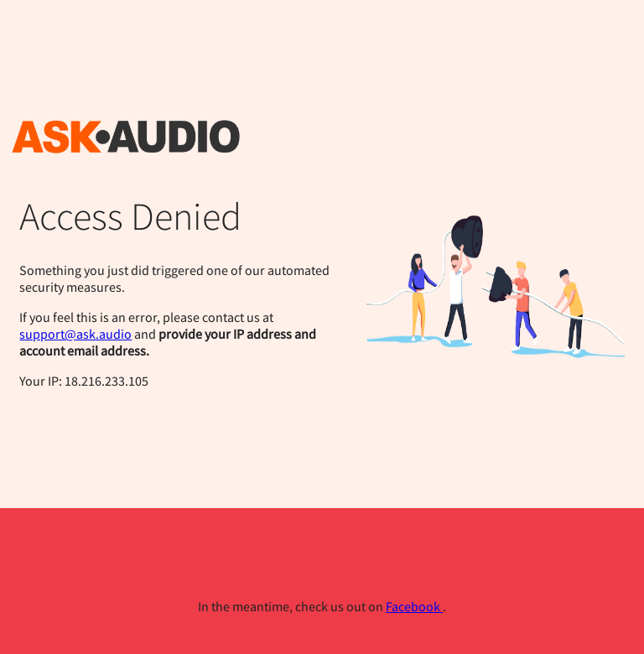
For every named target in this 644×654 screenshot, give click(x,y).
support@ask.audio (75, 334)
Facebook (414, 606)
